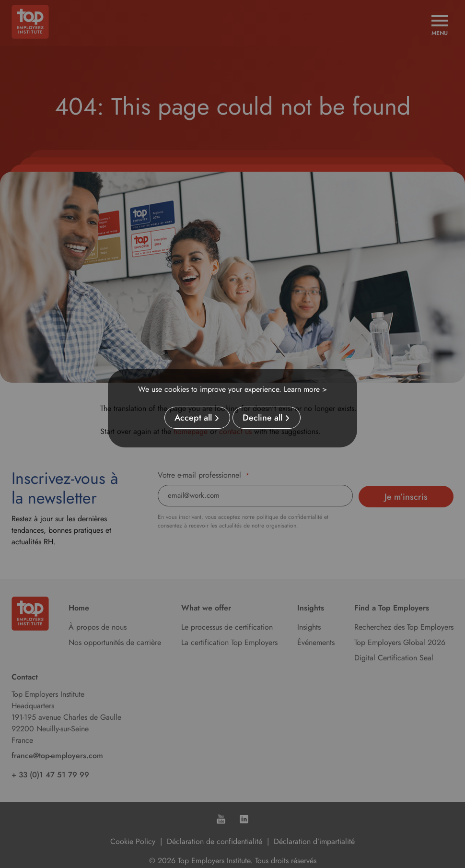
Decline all (262, 418)
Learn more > (305, 389)
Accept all (193, 418)
